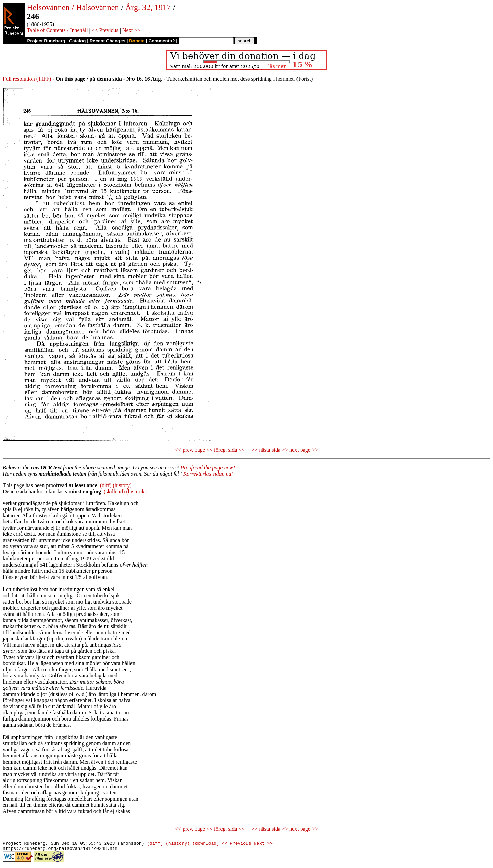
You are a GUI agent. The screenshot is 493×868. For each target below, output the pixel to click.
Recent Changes (108, 41)
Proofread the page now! (208, 468)
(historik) (136, 491)
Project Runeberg (46, 41)
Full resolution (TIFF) (27, 79)
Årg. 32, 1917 (148, 7)
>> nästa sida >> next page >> (285, 450)
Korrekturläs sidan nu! (208, 474)
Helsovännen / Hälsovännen (73, 7)
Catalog (78, 41)
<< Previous (105, 30)
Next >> (131, 30)
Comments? (162, 41)
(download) (206, 844)
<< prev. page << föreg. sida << (210, 450)
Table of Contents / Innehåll (57, 30)
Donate (137, 41)
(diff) (106, 485)
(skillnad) (114, 491)
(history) (122, 485)
